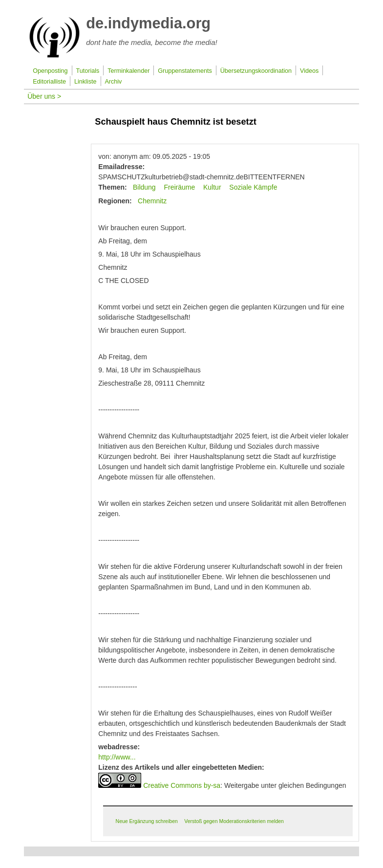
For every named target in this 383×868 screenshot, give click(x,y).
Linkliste (85, 82)
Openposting (50, 71)
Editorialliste (49, 82)
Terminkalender (128, 71)
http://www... (117, 757)
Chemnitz (152, 201)
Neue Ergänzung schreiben (147, 821)
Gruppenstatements (185, 71)
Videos (309, 71)
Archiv (113, 82)
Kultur (212, 187)
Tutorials (88, 71)
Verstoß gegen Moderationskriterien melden (234, 821)
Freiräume (179, 187)
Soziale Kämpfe (253, 187)
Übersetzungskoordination (256, 71)
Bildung (144, 187)
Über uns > (44, 96)
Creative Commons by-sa (182, 785)
